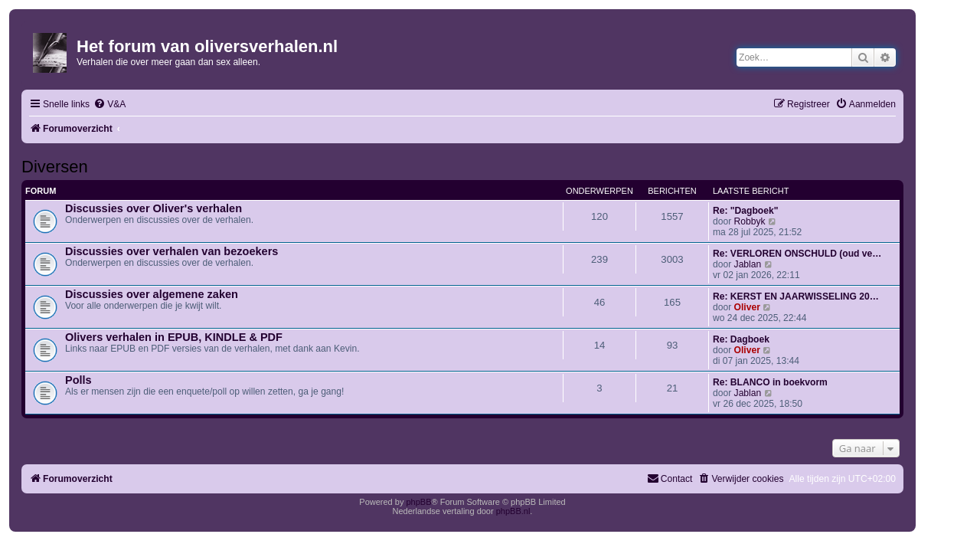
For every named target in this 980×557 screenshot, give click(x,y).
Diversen (55, 167)
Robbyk (750, 221)
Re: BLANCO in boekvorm (770, 382)
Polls (78, 380)
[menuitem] (109, 105)
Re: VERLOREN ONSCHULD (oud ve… (797, 254)
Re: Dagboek (741, 339)
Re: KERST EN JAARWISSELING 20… (796, 297)
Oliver (747, 307)
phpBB (418, 502)
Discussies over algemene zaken (152, 294)
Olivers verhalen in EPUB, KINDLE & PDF (174, 337)
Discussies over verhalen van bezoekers (171, 251)
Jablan (748, 264)
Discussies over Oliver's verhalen (154, 208)
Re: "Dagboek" (745, 211)
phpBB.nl (513, 511)
